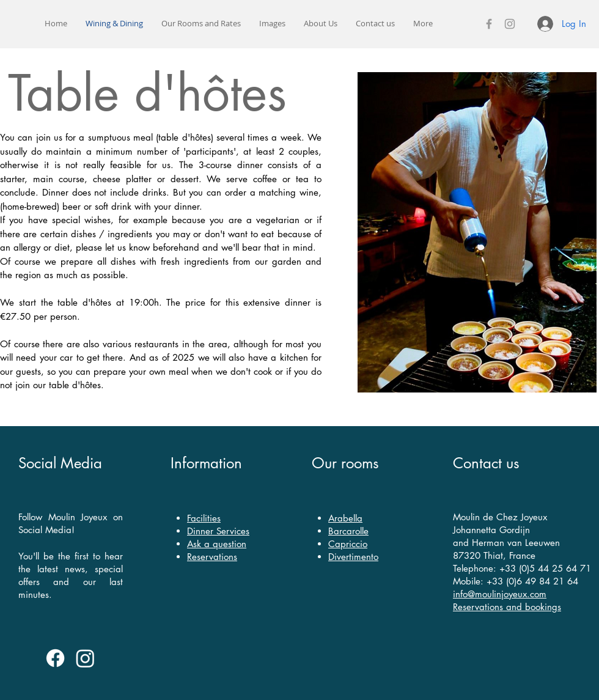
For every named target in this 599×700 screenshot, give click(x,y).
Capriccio (348, 544)
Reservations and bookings (507, 607)
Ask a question (217, 544)
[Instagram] (510, 24)
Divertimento (353, 557)
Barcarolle (348, 531)
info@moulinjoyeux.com (500, 594)
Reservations (212, 557)
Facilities (204, 518)
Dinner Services (218, 531)
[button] (201, 24)
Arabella (345, 518)
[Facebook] (489, 24)
